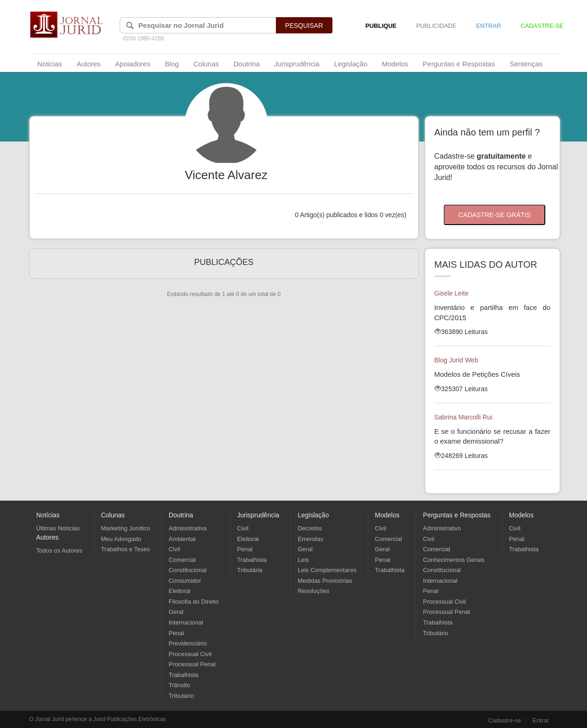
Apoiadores (133, 64)
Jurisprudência (297, 64)
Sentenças (526, 64)
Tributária (249, 570)
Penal (176, 633)
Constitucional (188, 570)
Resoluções (313, 591)
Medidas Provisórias (325, 581)
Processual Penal (192, 664)
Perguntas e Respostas (459, 64)
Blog (172, 64)
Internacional (186, 622)
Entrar (541, 721)
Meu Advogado (121, 539)
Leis (303, 560)
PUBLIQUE (381, 26)
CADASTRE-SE (542, 26)
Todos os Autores (59, 551)
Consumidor (185, 581)
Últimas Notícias (58, 528)
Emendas (310, 539)
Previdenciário (188, 643)
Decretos (310, 528)
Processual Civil (190, 654)
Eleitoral (180, 591)
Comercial (182, 560)
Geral (176, 612)
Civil (175, 549)
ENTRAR (488, 26)
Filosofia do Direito (194, 602)
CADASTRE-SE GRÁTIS (495, 215)
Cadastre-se (505, 721)
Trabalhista (184, 675)
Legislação (351, 64)
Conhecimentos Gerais (453, 560)
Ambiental (182, 539)
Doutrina (246, 64)
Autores (89, 64)
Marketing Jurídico (126, 528)
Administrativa (188, 528)
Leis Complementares (327, 570)
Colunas (206, 64)
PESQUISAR (304, 26)
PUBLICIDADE (437, 26)
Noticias (49, 64)
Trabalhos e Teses (126, 549)
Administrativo (442, 528)
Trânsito (179, 685)
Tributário (181, 696)
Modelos (395, 64)
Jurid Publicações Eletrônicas (130, 719)
